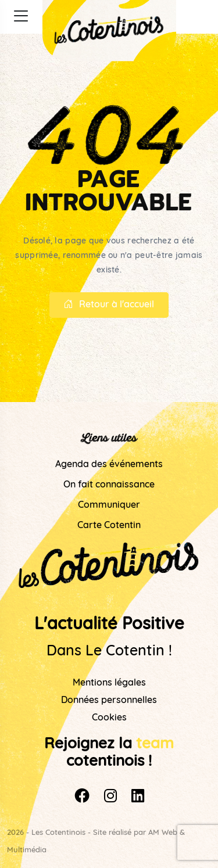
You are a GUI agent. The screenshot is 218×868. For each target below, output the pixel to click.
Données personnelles (109, 701)
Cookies (109, 718)
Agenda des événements (109, 465)
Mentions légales (109, 683)
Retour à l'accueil (109, 305)
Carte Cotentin (109, 526)
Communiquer (109, 505)
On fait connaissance (109, 485)
